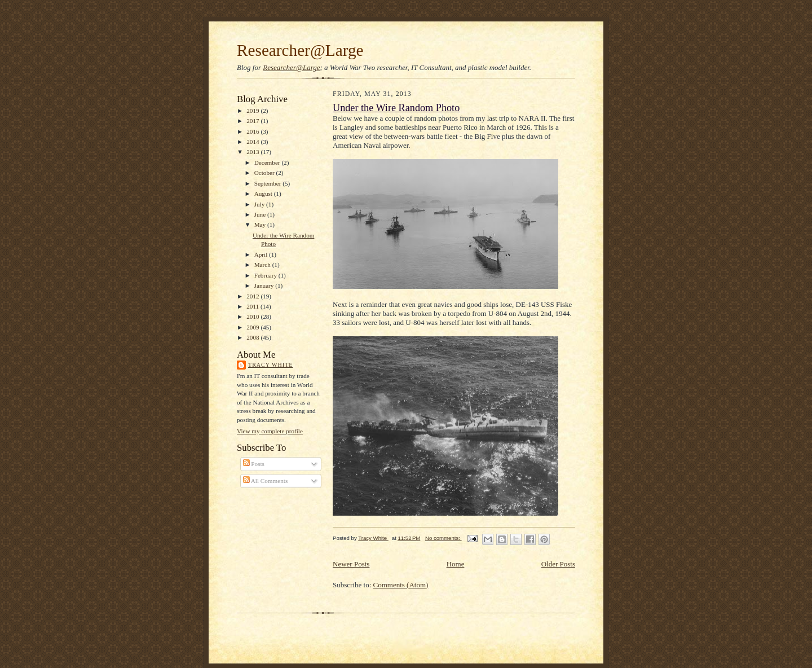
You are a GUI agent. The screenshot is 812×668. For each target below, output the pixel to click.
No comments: (443, 538)
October (265, 173)
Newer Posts (351, 564)
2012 (253, 296)
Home (456, 564)
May (261, 225)
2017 (253, 121)
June (261, 214)
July (260, 204)
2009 (253, 327)
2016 (253, 131)
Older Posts (558, 564)
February (266, 275)
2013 (253, 152)
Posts (254, 464)
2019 (253, 111)
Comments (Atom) (401, 585)
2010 (253, 317)
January (265, 285)
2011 (253, 306)
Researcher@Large (300, 50)
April (262, 254)
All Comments (266, 481)
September (269, 183)
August (264, 194)
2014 (253, 142)
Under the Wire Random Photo (396, 108)
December (268, 162)
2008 (253, 337)
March (263, 265)
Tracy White (270, 365)
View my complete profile (270, 431)
